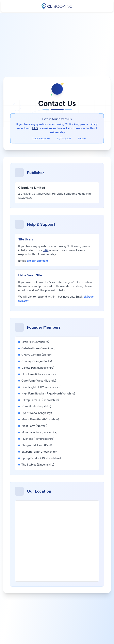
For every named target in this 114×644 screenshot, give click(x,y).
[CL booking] (57, 6)
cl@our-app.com (37, 261)
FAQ (35, 128)
